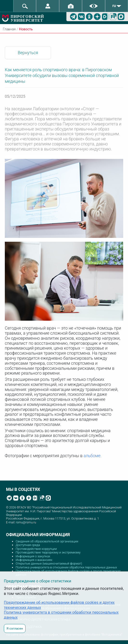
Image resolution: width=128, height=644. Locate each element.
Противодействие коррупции (36, 549)
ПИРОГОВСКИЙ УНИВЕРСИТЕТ (27, 18)
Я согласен (15, 628)
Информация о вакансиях (34, 560)
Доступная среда (28, 545)
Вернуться (28, 53)
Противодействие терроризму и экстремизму (48, 552)
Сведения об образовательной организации (47, 541)
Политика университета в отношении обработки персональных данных (66, 567)
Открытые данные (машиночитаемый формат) (49, 563)
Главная (9, 29)
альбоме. (92, 456)
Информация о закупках (33, 556)
